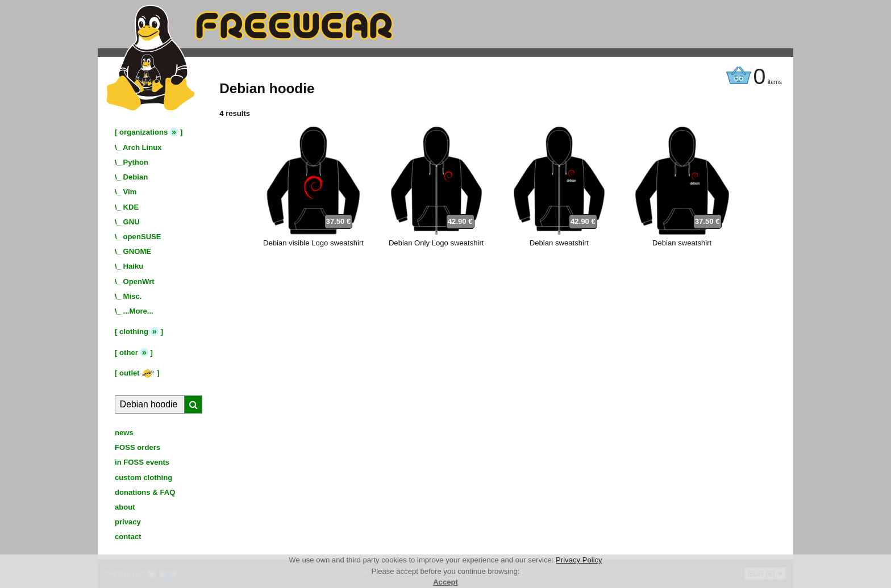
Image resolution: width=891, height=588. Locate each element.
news (124, 433)
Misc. (133, 296)
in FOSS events (142, 462)
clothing (134, 331)
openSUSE (142, 237)
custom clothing (143, 478)
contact (128, 537)
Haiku (134, 266)
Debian (136, 177)
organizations (143, 132)
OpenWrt (139, 282)
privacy (128, 522)
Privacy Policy (579, 560)
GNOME (138, 251)
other (129, 353)
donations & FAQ (145, 492)
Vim (130, 192)
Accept (445, 582)
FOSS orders (138, 447)
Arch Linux (142, 147)
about (125, 507)
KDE (131, 207)
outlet (137, 373)
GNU (132, 222)
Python (136, 162)
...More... (138, 311)
